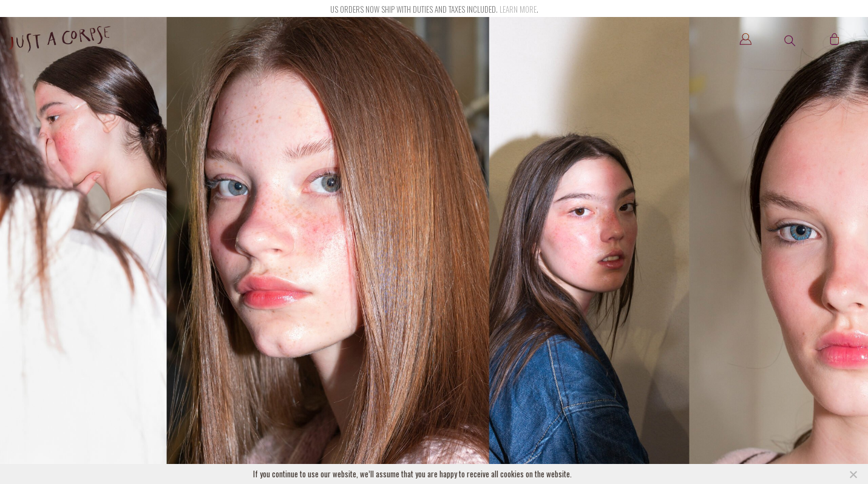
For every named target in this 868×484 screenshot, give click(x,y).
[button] (790, 41)
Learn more (518, 9)
